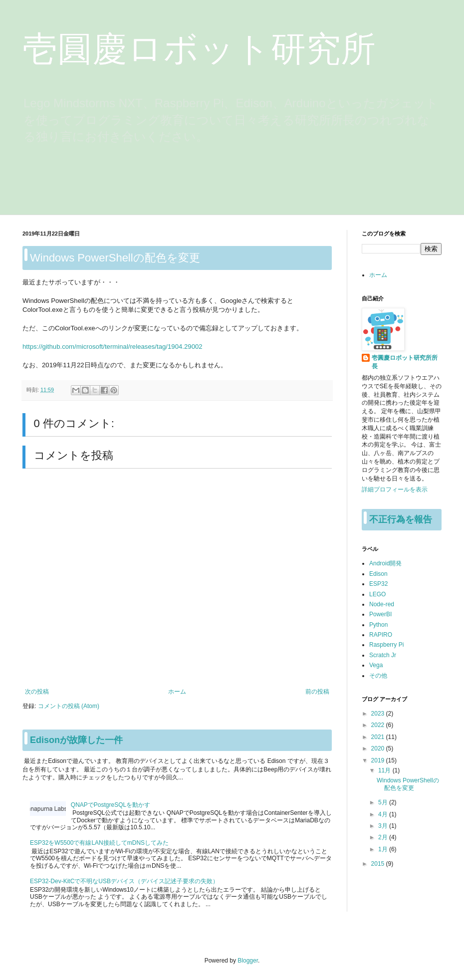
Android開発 (385, 563)
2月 (384, 837)
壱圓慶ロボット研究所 (199, 49)
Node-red (382, 604)
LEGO (377, 594)
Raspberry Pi (386, 645)
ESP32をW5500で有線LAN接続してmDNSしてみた (99, 843)
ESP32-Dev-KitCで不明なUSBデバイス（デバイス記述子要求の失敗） (124, 881)
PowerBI (380, 614)
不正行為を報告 (401, 519)
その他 (378, 676)
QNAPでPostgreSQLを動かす (111, 805)
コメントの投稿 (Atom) (69, 706)
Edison (378, 574)
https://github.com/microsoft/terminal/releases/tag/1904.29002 (113, 347)
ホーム (177, 692)
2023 (379, 714)
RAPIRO (381, 635)
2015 (379, 864)
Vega (376, 665)
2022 (379, 725)
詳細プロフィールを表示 (395, 490)
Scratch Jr (383, 655)
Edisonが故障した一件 (76, 740)
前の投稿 (317, 692)
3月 (384, 826)
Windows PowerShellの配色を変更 (408, 784)
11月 (385, 770)
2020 (379, 748)
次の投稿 (37, 692)
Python (378, 625)
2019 (379, 760)
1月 (384, 849)
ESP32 (378, 584)
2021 (379, 737)
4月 (384, 814)
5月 (384, 802)
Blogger (248, 961)
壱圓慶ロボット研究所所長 (405, 362)
